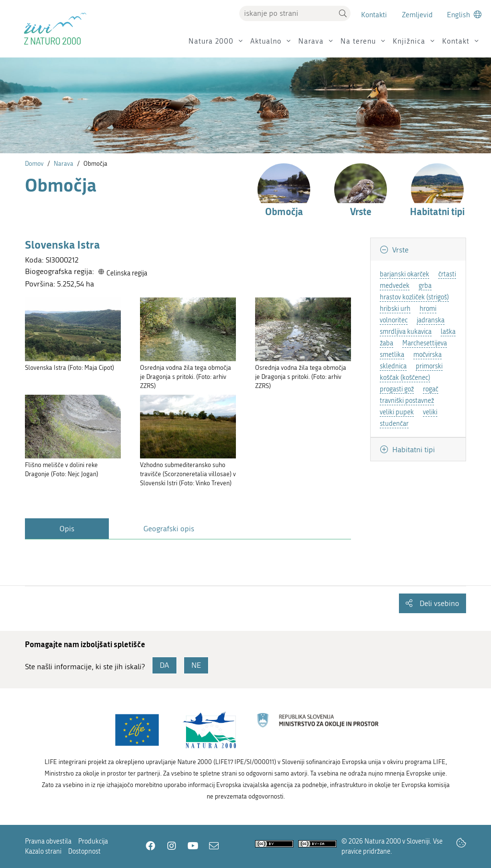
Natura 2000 (211, 41)
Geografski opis (169, 529)
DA (164, 665)
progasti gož (397, 389)
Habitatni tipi (413, 450)
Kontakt (456, 41)
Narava (311, 41)
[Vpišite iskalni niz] (287, 13)
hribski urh (395, 309)
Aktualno (266, 41)
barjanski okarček (404, 274)
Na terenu (358, 41)
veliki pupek (397, 412)
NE (196, 665)
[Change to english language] (464, 15)
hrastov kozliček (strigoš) (414, 297)
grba (425, 286)
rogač (431, 389)
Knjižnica (409, 41)
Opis (67, 529)
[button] (343, 13)
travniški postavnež (407, 401)
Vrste (399, 250)
